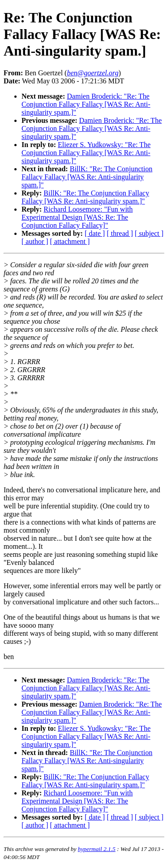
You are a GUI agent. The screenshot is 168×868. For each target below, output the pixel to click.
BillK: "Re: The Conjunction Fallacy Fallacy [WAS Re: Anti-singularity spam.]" (87, 177)
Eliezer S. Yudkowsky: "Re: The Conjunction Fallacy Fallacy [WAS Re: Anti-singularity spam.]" (86, 153)
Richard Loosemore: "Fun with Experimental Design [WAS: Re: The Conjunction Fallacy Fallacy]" (77, 217)
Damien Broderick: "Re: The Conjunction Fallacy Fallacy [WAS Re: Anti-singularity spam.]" (86, 104)
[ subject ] (149, 233)
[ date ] (95, 233)
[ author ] (35, 241)
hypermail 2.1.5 (97, 849)
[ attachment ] (70, 241)
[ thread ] (120, 233)
